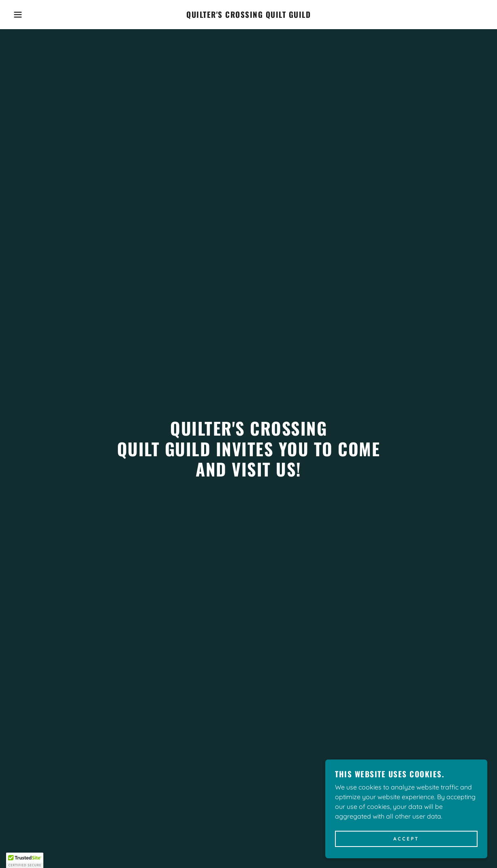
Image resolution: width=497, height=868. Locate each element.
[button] (25, 15)
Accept (406, 839)
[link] (248, 15)
